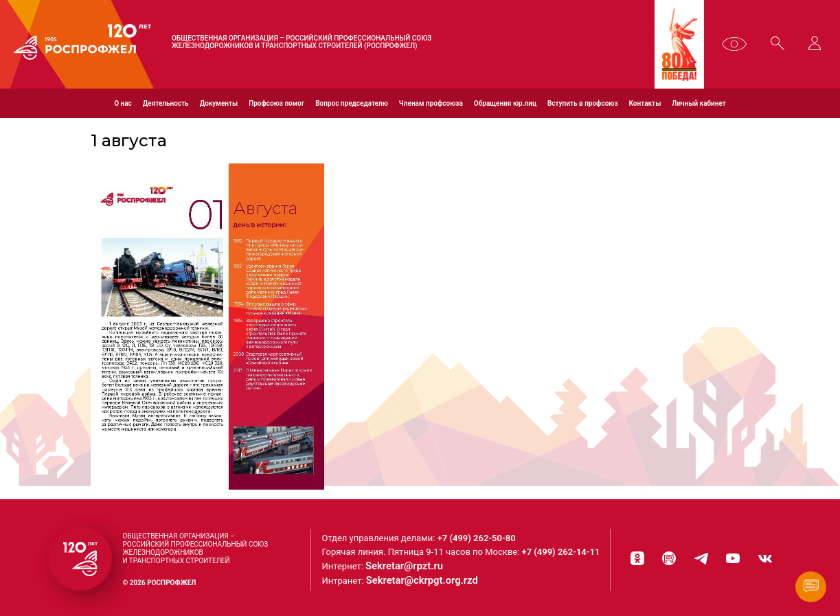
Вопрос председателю (352, 103)
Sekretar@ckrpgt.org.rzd (429, 578)
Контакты (645, 103)
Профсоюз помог (276, 103)
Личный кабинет (699, 103)
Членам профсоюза (431, 103)
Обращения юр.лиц (505, 103)
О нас (123, 103)
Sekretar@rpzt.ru (413, 564)
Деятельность (166, 103)
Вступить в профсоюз (583, 103)
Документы (219, 103)
